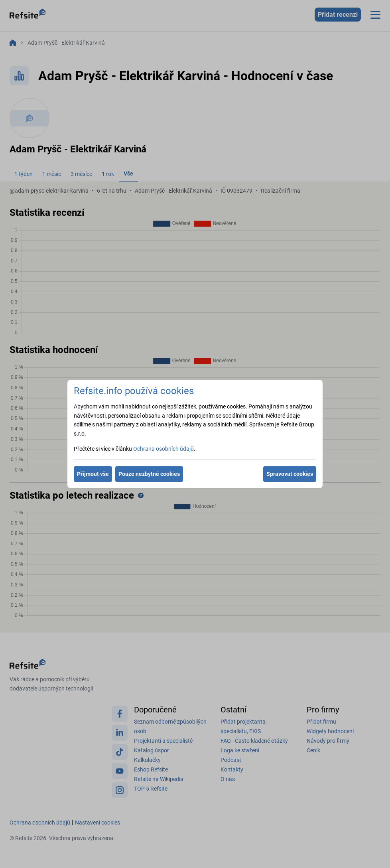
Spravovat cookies (290, 474)
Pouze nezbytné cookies (149, 474)
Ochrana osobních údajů (163, 449)
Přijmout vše (93, 474)
